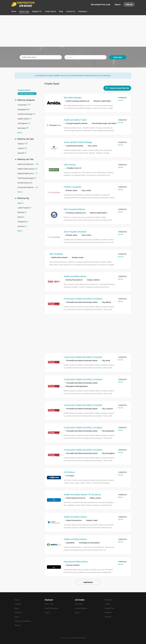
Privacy (18, 625)
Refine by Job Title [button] (25, 159)
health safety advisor (27, 93)
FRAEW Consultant (72, 187)
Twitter (108, 604)
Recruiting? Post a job (101, 4)
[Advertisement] (73, 31)
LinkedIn (108, 612)
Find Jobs (118, 57)
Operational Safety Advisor (76, 561)
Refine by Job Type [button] (25, 139)
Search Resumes (51, 608)
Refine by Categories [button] (26, 100)
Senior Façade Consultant (75, 231)
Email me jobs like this (119, 88)
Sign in (118, 4)
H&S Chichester (56, 254)
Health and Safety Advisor (75, 517)
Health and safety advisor (75, 276)
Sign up (129, 4)
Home (17, 600)
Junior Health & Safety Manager (78, 142)
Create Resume (81, 608)
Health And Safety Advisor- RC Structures (82, 494)
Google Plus (109, 608)
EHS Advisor (69, 472)
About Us (19, 612)
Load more (88, 582)
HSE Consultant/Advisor (75, 209)
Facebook (108, 600)
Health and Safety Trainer (75, 120)
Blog (17, 608)
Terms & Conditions (23, 621)
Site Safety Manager (73, 97)
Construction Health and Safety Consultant (83, 298)
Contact (18, 604)
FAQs (17, 617)
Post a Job (49, 604)
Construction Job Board (78, 638)
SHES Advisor (70, 164)
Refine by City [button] (23, 198)
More (20, 132)
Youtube (108, 617)
